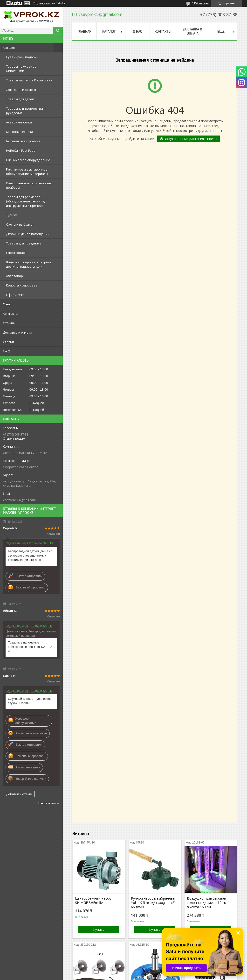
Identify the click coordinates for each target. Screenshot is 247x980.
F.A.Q (7, 351)
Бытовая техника (20, 132)
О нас (7, 304)
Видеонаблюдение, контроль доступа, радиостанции (29, 264)
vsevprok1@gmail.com (19, 500)
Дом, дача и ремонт (21, 90)
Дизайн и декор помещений (28, 234)
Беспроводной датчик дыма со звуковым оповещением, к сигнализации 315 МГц (30, 555)
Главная (84, 31)
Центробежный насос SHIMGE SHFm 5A (93, 901)
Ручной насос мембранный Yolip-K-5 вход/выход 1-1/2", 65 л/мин (154, 903)
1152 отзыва (200, 3)
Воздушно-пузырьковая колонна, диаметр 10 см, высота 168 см (207, 903)
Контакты (10, 314)
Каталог (9, 48)
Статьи (8, 342)
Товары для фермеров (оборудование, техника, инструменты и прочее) (25, 201)
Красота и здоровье (22, 285)
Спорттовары (17, 253)
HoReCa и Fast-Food (21, 150)
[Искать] (58, 31)
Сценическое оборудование (28, 160)
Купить (99, 930)
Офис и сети (15, 295)
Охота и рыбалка (19, 224)
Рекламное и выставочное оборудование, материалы (27, 172)
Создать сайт (41, 3)
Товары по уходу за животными (21, 69)
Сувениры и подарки (22, 57)
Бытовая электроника (23, 141)
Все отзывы (47, 803)
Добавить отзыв (19, 794)
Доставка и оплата (17, 332)
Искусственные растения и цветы (191, 139)
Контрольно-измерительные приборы (28, 185)
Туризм (12, 215)
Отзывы (9, 323)
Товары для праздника (24, 243)
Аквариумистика (19, 122)
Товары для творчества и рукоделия (26, 111)
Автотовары (16, 276)
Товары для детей (20, 99)
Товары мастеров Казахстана (29, 80)
